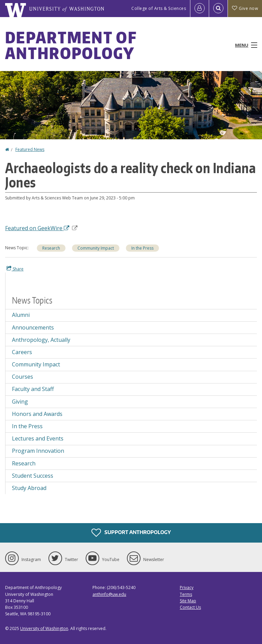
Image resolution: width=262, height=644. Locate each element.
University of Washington (44, 628)
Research (51, 248)
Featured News (30, 149)
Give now (245, 8)
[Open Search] (218, 9)
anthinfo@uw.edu (109, 594)
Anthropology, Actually (41, 340)
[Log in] (200, 9)
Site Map (188, 601)
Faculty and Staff (33, 389)
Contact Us (190, 607)
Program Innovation (38, 451)
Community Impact (96, 248)
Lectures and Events (38, 438)
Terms (186, 594)
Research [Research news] (24, 463)
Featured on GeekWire (41, 228)
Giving (20, 402)
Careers (22, 352)
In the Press (142, 248)
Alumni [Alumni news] (21, 315)
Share (15, 269)
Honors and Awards (37, 414)
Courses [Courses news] (23, 377)
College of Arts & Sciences (159, 8)
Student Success (33, 476)
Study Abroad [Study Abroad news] (29, 488)
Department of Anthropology (71, 45)
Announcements (33, 327)
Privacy (187, 587)
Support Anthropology (131, 533)
